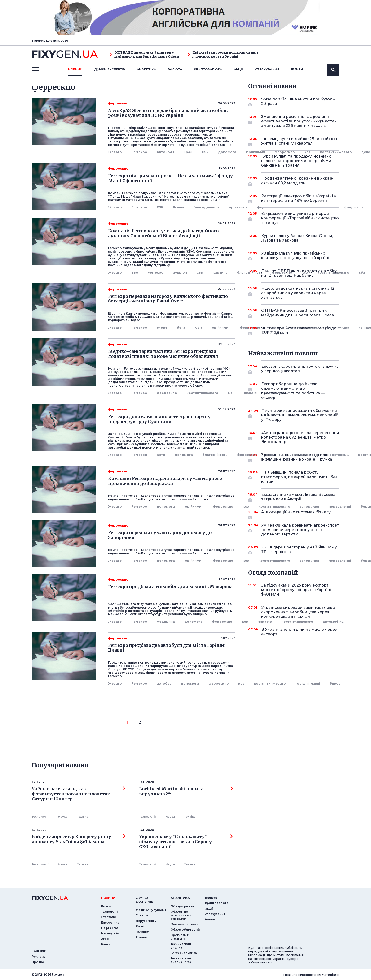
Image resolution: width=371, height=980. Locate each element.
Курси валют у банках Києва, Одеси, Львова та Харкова (297, 238)
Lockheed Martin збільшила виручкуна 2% (186, 791)
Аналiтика (146, 69)
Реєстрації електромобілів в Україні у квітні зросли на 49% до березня (299, 199)
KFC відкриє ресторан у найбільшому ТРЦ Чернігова (299, 550)
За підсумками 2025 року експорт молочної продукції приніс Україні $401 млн (296, 590)
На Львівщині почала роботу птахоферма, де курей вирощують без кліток (299, 477)
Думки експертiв (110, 69)
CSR (205, 152)
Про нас (38, 962)
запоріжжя (309, 561)
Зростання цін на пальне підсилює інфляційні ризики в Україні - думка (297, 457)
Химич (179, 207)
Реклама (39, 956)
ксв (290, 207)
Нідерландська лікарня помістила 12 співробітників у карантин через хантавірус (298, 293)
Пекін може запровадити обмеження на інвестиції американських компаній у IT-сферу (300, 415)
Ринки (106, 906)
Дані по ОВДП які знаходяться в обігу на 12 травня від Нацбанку (299, 273)
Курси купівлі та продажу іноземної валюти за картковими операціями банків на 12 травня (297, 161)
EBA (135, 272)
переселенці (340, 506)
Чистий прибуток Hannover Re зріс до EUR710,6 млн (299, 331)
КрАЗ (188, 152)
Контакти (39, 951)
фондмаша (354, 207)
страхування (267, 69)
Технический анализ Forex (181, 960)
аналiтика (180, 898)
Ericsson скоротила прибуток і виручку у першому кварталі (300, 369)
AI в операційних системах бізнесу (296, 514)
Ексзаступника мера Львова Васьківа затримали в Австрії (298, 497)
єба (362, 272)
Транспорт (144, 915)
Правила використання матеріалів (311, 975)
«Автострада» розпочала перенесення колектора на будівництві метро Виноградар (300, 437)
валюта (175, 69)
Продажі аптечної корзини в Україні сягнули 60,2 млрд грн (298, 181)
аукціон (180, 272)
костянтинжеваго (318, 207)
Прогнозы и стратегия (180, 937)
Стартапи (108, 917)
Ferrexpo (139, 152)
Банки (106, 944)
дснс (366, 152)
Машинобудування (151, 910)
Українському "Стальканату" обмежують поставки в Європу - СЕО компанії (186, 842)
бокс (181, 328)
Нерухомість (146, 921)
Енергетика (110, 922)
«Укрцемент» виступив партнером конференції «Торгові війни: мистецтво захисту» (300, 218)
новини (75, 69)
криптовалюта (208, 69)
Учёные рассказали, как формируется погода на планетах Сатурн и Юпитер (79, 794)
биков (335, 683)
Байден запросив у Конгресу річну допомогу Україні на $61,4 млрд (79, 839)
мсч (231, 393)
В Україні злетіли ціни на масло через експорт (299, 632)
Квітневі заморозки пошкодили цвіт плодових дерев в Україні (223, 55)
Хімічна (142, 937)
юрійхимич (255, 152)
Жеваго (115, 152)
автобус (164, 683)
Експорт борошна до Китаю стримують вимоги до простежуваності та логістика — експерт (294, 391)
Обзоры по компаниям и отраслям (181, 915)
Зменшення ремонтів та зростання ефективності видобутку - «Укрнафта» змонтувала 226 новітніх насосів (299, 121)
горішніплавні (308, 683)
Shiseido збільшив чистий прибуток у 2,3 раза (298, 102)
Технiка (83, 817)
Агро (105, 939)
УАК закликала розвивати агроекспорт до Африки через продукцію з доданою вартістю (300, 530)
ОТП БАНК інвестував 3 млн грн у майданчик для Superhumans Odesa (144, 55)
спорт (162, 328)
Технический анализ (181, 946)
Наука (63, 817)
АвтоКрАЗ (165, 152)
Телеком (143, 932)
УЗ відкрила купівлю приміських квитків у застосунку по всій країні (295, 256)
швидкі (250, 393)
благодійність (206, 207)
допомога (227, 152)
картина (220, 272)
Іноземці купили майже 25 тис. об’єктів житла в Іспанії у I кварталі (300, 141)
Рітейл (141, 926)
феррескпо (267, 207)
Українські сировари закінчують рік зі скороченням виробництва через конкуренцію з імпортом (299, 612)
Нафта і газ (110, 928)
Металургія (110, 933)
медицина (166, 622)
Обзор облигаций (185, 930)
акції (238, 69)
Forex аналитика (184, 953)
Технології (40, 817)
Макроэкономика (185, 924)
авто (161, 455)
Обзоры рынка (182, 906)
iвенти (297, 69)
